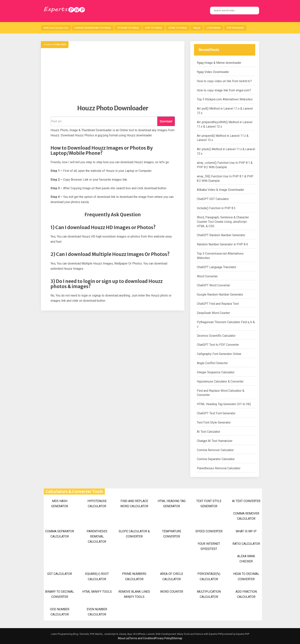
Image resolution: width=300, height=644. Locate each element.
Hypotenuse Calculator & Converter (220, 381)
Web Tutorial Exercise (56, 28)
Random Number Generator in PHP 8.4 (222, 244)
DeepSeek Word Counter (213, 313)
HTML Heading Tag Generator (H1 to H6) (224, 404)
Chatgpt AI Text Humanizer (215, 441)
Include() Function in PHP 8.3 (216, 208)
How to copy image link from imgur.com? (224, 90)
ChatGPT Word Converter (214, 285)
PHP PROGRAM (235, 28)
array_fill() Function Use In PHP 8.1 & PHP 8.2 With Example (225, 179)
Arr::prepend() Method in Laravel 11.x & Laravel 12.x (223, 138)
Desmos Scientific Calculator (216, 336)
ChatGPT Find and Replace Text (218, 304)
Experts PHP (242, 634)
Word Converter (207, 276)
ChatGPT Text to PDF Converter (218, 345)
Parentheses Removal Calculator (219, 468)
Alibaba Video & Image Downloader (221, 190)
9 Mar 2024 (60, 45)
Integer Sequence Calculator (216, 372)
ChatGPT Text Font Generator (216, 413)
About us (123, 638)
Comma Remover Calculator (215, 450)
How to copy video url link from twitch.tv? (224, 81)
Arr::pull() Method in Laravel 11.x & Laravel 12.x (225, 111)
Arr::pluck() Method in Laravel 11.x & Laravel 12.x (226, 151)
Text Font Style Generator (214, 422)
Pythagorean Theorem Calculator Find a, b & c (226, 324)
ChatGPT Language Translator (217, 267)
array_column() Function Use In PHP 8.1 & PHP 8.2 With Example (225, 165)
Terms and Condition (142, 638)
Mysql (197, 28)
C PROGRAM (213, 28)
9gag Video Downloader (213, 72)
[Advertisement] (113, 78)
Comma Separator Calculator (216, 459)
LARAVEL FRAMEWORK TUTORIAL (93, 28)
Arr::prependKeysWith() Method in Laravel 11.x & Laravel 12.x (225, 124)
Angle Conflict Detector (212, 363)
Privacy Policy (163, 638)
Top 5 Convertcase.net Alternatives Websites (220, 256)
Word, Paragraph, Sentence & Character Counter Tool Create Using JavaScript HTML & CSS (223, 222)
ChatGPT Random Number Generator (221, 235)
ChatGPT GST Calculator (213, 199)
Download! (166, 121)
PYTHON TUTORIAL (128, 28)
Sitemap (177, 638)
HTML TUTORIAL (178, 28)
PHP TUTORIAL (154, 28)
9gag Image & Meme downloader (219, 63)
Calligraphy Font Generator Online (219, 354)
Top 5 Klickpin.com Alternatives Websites (225, 99)
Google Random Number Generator (220, 295)
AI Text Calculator (209, 432)
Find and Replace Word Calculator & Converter (221, 393)
